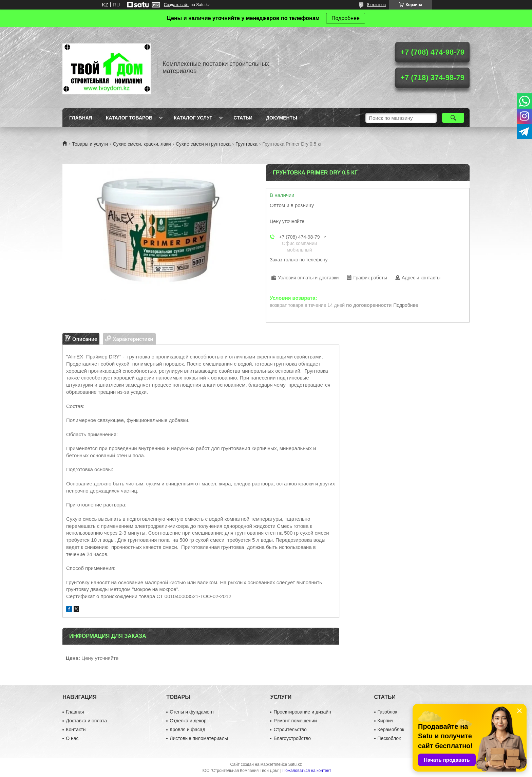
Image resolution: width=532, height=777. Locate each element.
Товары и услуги (90, 144)
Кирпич (385, 721)
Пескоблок (389, 738)
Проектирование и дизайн (302, 712)
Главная (81, 118)
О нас (72, 738)
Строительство (290, 729)
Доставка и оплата (86, 721)
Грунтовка (246, 144)
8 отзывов (376, 5)
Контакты (76, 729)
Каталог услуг (193, 118)
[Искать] (453, 118)
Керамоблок (391, 729)
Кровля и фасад (187, 729)
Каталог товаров (129, 118)
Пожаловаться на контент (307, 771)
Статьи (243, 118)
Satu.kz (295, 764)
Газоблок (387, 712)
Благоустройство (292, 738)
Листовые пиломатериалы (199, 738)
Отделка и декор (188, 721)
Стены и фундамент (192, 712)
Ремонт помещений (295, 721)
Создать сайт (176, 5)
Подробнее (346, 18)
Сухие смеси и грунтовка (203, 144)
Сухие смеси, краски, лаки (142, 144)
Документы (282, 118)
